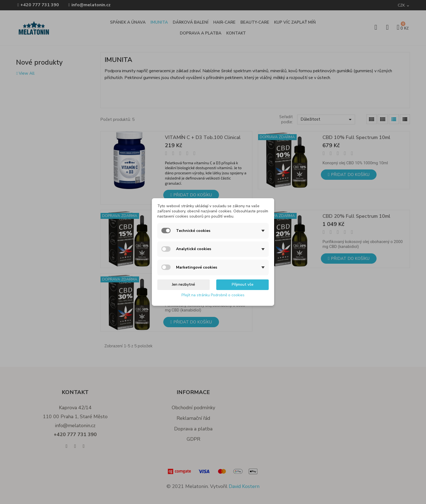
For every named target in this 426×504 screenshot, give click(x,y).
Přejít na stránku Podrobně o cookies (213, 295)
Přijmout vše (243, 284)
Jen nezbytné (184, 284)
